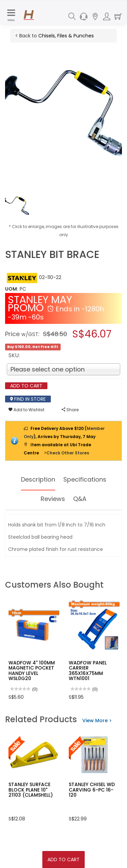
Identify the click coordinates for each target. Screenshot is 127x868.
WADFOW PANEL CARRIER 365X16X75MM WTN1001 (88, 671)
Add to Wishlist (26, 410)
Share (70, 410)
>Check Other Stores (67, 453)
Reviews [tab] (53, 499)
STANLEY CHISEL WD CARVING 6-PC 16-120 (92, 790)
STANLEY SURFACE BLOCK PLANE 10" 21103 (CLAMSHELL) (31, 790)
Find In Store (28, 399)
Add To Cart (63, 860)
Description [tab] (38, 479)
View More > (97, 721)
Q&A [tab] (80, 499)
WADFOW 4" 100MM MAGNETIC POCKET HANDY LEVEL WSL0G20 (32, 671)
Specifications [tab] (85, 479)
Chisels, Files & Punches (66, 36)
